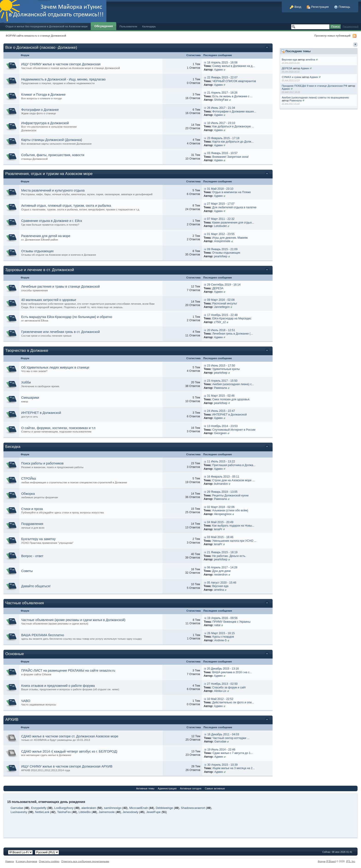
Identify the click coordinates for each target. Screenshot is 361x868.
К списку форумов (27, 861)
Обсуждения (104, 26)
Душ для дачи (221, 571)
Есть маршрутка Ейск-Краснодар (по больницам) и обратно (67, 317)
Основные (15, 654)
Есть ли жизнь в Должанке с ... (232, 96)
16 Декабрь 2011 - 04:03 (223, 734)
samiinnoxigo (113, 808)
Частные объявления (25, 603)
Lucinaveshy (19, 812)
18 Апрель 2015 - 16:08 (222, 63)
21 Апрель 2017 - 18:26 (222, 93)
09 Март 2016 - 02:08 (221, 300)
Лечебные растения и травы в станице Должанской (60, 286)
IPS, (351, 861)
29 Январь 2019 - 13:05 (222, 492)
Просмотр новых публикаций (332, 36)
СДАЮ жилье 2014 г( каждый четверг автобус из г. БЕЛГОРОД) (69, 751)
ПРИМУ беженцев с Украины (232, 622)
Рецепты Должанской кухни (230, 496)
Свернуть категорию (268, 48)
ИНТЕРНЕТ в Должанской (41, 413)
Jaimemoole (107, 812)
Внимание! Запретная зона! (230, 157)
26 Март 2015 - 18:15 (221, 633)
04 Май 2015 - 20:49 (220, 522)
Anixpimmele (222, 241)
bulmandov (221, 484)
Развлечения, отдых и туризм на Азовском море (49, 174)
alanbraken (89, 808)
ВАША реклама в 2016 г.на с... (232, 672)
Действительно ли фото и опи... (233, 702)
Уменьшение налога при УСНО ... (234, 541)
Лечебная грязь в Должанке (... (233, 334)
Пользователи (128, 26)
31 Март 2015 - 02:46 (221, 396)
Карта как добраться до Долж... (233, 142)
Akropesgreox (223, 514)
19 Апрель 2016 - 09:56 (222, 618)
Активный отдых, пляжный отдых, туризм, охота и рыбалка (66, 206)
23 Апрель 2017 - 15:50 (222, 381)
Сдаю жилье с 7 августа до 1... (233, 753)
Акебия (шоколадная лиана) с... (233, 384)
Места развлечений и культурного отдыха (53, 190)
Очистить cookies (49, 861)
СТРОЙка (29, 478)
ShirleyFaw (221, 100)
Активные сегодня (191, 788)
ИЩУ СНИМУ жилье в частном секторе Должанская (61, 64)
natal (217, 625)
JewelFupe (153, 812)
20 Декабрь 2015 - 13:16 (223, 669)
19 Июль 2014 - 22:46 (221, 750)
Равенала (296, 100)
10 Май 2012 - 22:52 (220, 699)
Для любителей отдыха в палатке (234, 207)
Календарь (149, 26)
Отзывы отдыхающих (37, 251)
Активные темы (145, 788)
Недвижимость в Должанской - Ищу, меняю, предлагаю (63, 79)
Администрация (167, 788)
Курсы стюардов (223, 637)
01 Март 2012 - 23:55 (221, 234)
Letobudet (220, 226)
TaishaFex (64, 812)
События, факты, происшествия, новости (53, 155)
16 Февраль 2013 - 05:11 (223, 477)
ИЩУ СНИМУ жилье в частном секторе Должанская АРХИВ (67, 766)
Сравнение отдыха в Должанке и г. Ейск (52, 221)
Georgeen (220, 433)
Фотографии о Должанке (40, 110)
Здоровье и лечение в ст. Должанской (40, 270)
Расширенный (351, 27)
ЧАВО (26, 701)
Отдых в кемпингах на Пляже (231, 192)
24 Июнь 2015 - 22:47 (221, 411)
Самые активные (215, 788)
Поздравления (32, 524)
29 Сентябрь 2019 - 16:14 (224, 285)
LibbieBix (85, 812)
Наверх (10, 861)
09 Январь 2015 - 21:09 (222, 249)
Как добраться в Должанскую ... (233, 126)
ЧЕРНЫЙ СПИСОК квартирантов (234, 81)
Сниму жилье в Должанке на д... (234, 66)
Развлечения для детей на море (46, 236)
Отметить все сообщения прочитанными (85, 861)
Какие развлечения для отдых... (233, 223)
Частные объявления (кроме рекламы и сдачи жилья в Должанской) (73, 620)
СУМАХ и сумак (292, 77)
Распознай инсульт (225, 304)
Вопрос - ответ (32, 556)
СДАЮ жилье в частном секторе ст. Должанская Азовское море (70, 736)
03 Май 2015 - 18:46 (220, 537)
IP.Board (331, 861)
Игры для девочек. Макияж (230, 238)
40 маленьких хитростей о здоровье (49, 300)
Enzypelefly (39, 808)
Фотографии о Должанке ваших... (234, 112)
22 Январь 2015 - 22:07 (222, 77)
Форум (322, 861)
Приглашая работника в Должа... (234, 465)
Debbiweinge (164, 808)
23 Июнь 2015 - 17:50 (221, 366)
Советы (27, 571)
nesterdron (221, 575)
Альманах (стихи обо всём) (230, 510)
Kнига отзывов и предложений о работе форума (58, 686)
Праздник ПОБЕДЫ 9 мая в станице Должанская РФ (315, 86)
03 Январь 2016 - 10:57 (222, 153)
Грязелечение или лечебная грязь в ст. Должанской (61, 332)
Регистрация (318, 7)
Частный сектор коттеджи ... (231, 738)
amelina (310, 59)
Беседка (13, 447)
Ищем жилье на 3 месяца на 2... (234, 768)
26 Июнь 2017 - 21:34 (221, 108)
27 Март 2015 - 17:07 (221, 204)
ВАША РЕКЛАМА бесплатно (43, 635)
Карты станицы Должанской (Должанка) (52, 140)
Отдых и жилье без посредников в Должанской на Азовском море (47, 26)
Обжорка (28, 494)
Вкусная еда (290, 59)
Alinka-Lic (220, 691)
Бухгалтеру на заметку (38, 539)
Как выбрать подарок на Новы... (233, 526)
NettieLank (42, 812)
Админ (305, 68)
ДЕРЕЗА (287, 68)
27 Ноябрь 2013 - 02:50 (222, 684)
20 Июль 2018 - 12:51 (221, 330)
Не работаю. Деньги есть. (229, 556)
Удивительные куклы (226, 369)
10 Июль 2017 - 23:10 (221, 123)
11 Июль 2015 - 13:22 (221, 461)
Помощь (342, 7)
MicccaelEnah (138, 808)
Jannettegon (222, 307)
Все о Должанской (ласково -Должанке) (41, 47)
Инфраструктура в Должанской (45, 123)
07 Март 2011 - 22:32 (221, 219)
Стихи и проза (32, 509)
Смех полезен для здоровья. (231, 399)
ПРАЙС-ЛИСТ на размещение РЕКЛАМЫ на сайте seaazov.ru (68, 670)
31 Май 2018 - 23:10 (220, 189)
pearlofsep (221, 256)
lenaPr (218, 529)
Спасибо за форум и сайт (229, 688)
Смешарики (30, 398)
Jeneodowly (130, 812)
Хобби (26, 382)
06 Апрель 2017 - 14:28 (222, 567)
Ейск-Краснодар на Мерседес (232, 318)
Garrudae (220, 742)
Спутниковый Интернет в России (234, 430)
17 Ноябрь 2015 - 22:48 (222, 315)
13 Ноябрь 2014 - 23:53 (222, 426)
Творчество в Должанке (27, 351)
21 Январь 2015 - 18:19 (222, 552)
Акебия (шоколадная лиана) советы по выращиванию (315, 97)
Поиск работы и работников (42, 463)
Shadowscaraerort (193, 808)
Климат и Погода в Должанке (43, 95)
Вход (295, 7)
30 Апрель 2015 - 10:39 (222, 765)
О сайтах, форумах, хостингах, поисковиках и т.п (58, 428)
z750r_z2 (220, 322)
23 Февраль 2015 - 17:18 (223, 138)
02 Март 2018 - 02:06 (221, 507)
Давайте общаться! (36, 586)
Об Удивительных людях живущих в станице (55, 367)
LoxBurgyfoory (64, 808)
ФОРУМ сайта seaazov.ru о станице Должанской (36, 36)
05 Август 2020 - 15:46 (222, 583)
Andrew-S (220, 640)
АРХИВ (12, 720)
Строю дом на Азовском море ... (233, 480)
